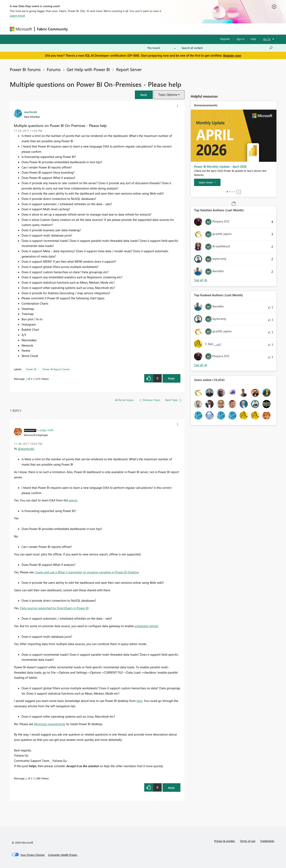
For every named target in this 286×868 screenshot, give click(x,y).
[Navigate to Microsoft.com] (21, 29)
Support (181, 29)
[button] (144, 95)
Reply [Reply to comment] (171, 788)
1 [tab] (227, 192)
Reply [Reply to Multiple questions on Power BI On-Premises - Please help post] (171, 378)
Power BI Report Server (56, 369)
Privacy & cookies (225, 841)
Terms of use (248, 841)
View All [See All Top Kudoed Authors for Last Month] (201, 365)
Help (253, 39)
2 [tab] (230, 192)
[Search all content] (227, 48)
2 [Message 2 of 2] (26, 778)
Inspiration (95, 29)
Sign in (240, 39)
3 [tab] (232, 192)
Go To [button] (267, 39)
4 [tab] (235, 192)
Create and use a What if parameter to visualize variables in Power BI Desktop (87, 572)
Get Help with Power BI (88, 69)
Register (225, 39)
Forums (77, 29)
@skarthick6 (26, 449)
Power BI (31, 369)
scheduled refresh (146, 626)
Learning (164, 29)
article (73, 500)
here (139, 701)
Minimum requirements (50, 724)
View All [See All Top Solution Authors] (201, 280)
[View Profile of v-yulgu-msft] (45, 430)
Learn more (17, 15)
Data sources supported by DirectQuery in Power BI (54, 608)
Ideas (112, 29)
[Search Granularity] (161, 48)
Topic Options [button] (168, 95)
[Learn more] (207, 182)
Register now (232, 55)
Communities (130, 29)
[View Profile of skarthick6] (31, 112)
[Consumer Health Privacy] (63, 855)
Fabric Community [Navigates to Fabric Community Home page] (52, 29)
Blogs (148, 29)
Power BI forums (25, 69)
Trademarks (267, 841)
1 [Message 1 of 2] (26, 379)
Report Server (129, 69)
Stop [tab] (239, 192)
